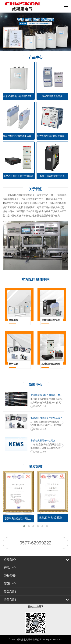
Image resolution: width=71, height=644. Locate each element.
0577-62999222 (35, 543)
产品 (36, 57)
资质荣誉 (36, 467)
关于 (36, 189)
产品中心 (10, 568)
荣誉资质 (10, 576)
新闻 (36, 385)
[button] (24, 526)
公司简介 (10, 560)
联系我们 (10, 592)
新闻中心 (10, 584)
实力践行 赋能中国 (35, 280)
